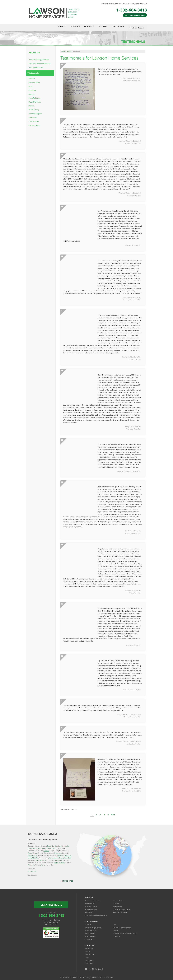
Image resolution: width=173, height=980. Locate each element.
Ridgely (61, 856)
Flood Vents (89, 911)
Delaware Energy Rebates (39, 58)
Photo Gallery (34, 108)
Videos (31, 104)
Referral (100, 27)
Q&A (115, 923)
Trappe (56, 861)
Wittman (31, 863)
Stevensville (58, 858)
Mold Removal (90, 902)
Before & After (34, 81)
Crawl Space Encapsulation (123, 908)
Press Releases (34, 96)
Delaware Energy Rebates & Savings (127, 932)
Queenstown (54, 856)
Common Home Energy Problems (97, 914)
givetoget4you (34, 123)
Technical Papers (35, 112)
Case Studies (34, 120)
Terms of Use (101, 975)
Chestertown (50, 847)
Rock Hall (68, 856)
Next (113, 813)
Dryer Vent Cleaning (92, 905)
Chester (43, 847)
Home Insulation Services (94, 899)
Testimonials (34, 71)
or (135, 15)
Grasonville (58, 851)
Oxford (30, 856)
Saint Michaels (41, 858)
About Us (68, 27)
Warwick (62, 861)
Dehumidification (119, 899)
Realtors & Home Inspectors (39, 62)
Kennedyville (32, 854)
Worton (43, 863)
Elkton (35, 851)
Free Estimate (137, 27)
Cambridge (51, 844)
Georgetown (32, 869)
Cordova (46, 849)
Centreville (65, 844)
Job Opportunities (36, 66)
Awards (31, 92)
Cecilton (58, 844)
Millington (60, 854)
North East (68, 854)
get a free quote (51, 903)
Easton (30, 851)
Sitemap (110, 975)
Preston (36, 856)
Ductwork (117, 902)
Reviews (32, 77)
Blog (30, 85)
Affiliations (33, 116)
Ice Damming (118, 905)
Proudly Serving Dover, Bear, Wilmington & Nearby (124, 4)
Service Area (118, 27)
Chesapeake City (34, 847)
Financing (32, 88)
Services (53, 27)
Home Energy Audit (92, 908)
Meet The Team (35, 100)
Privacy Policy (90, 975)
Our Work (84, 27)
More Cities (68, 879)
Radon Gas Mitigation (121, 911)
